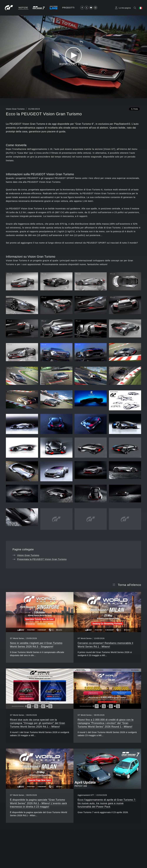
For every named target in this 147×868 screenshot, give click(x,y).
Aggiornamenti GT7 (86, 795)
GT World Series (17, 638)
